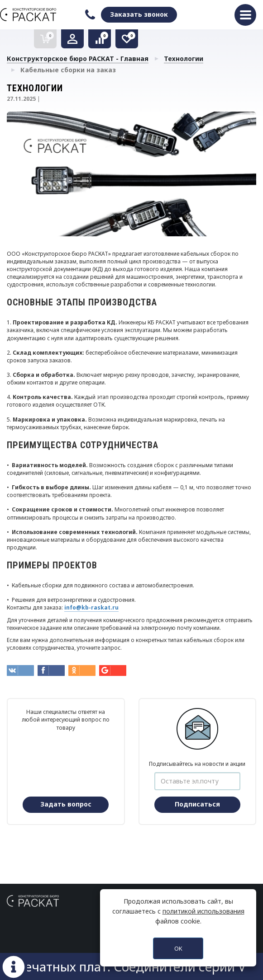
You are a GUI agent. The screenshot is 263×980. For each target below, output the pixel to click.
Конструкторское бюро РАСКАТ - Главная (78, 59)
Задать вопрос (66, 804)
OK (178, 948)
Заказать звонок (139, 14)
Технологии (184, 59)
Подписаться (197, 804)
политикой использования (203, 911)
